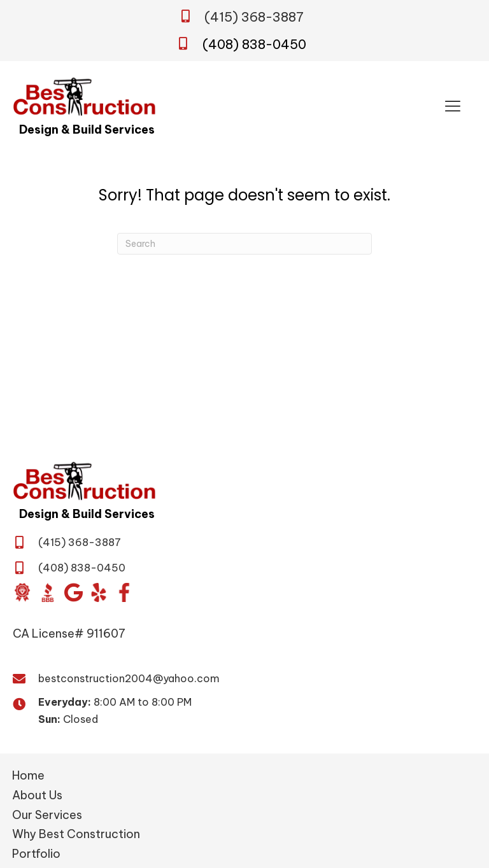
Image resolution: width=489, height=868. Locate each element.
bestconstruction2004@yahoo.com (129, 678)
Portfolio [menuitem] (36, 854)
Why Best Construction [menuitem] (76, 834)
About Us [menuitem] (37, 795)
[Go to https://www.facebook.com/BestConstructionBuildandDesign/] (124, 592)
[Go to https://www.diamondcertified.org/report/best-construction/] (22, 592)
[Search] (244, 244)
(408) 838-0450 (254, 44)
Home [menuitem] (28, 775)
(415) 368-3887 (254, 17)
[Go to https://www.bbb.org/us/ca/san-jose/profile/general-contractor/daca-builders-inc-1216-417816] (48, 592)
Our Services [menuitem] (47, 815)
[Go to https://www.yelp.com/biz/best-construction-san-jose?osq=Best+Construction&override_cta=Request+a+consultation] (99, 592)
